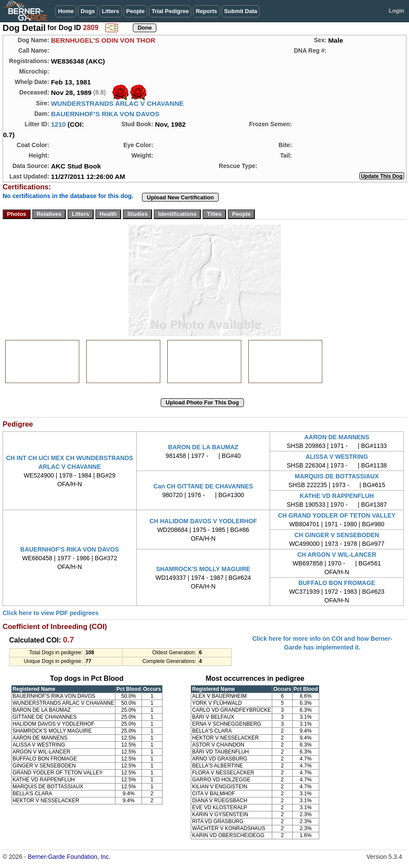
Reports (206, 11)
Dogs (88, 11)
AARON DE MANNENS (336, 437)
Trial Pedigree (170, 11)
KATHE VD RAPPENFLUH (337, 496)
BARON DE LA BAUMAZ (203, 447)
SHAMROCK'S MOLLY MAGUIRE (203, 569)
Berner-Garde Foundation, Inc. (69, 857)
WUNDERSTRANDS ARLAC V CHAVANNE (117, 103)
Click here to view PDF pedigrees (51, 613)
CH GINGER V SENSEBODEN (337, 535)
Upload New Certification (180, 197)
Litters (111, 11)
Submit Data (241, 11)
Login (397, 11)
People (136, 11)
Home (66, 11)
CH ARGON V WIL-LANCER (336, 555)
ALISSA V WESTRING (336, 457)
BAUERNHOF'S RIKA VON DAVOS (105, 114)
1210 (58, 124)
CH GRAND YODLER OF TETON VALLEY (337, 515)
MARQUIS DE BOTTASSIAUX (337, 476)
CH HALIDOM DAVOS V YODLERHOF (203, 521)
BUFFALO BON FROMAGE (337, 583)
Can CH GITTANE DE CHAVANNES (203, 486)
